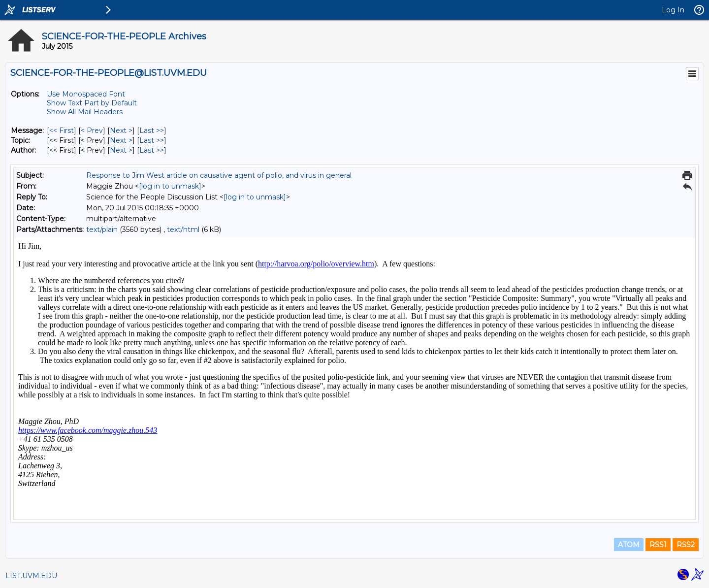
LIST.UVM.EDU (31, 576)
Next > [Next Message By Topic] (121, 140)
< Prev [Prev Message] (92, 131)
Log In (673, 10)
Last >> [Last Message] (152, 131)
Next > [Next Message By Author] (121, 150)
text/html (183, 229)
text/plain (102, 229)
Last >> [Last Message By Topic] (152, 140)
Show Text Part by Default (92, 103)
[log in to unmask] (170, 186)
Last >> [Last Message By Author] (152, 150)
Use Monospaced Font (86, 94)
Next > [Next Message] (121, 131)
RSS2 (686, 545)
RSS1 (658, 545)
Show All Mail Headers (85, 112)
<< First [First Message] (62, 131)
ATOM (629, 545)
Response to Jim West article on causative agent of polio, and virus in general (219, 175)
